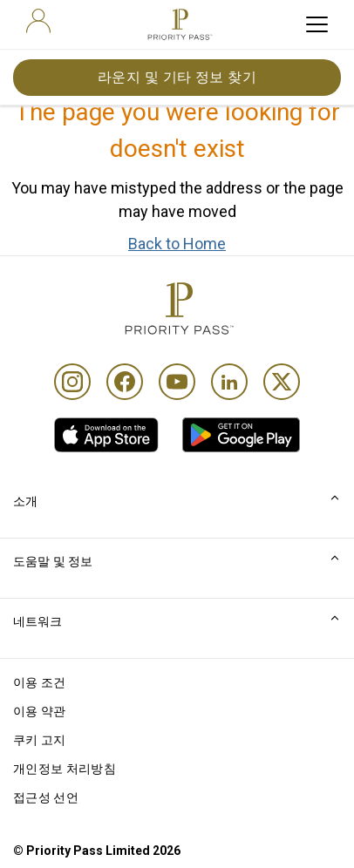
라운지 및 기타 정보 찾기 (177, 77)
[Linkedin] (229, 382)
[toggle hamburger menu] (317, 24)
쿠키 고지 (40, 740)
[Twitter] (282, 382)
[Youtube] (177, 382)
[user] (38, 21)
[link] (106, 435)
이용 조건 (40, 682)
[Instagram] (72, 382)
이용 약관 (40, 711)
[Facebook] (125, 382)
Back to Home (177, 244)
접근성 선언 (46, 797)
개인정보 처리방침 (65, 769)
